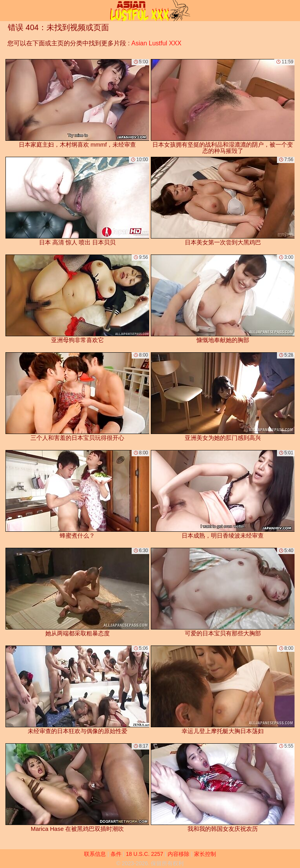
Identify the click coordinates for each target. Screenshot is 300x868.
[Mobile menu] (7, 11)
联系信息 (95, 854)
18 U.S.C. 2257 (145, 854)
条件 (116, 854)
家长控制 (205, 854)
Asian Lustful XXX (156, 43)
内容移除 (179, 854)
